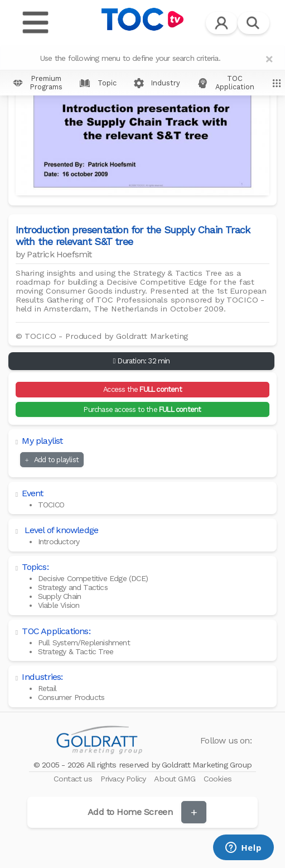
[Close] (269, 59)
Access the (142, 389)
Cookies (218, 779)
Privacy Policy (124, 779)
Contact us (74, 779)
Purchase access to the (142, 409)
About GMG (176, 779)
